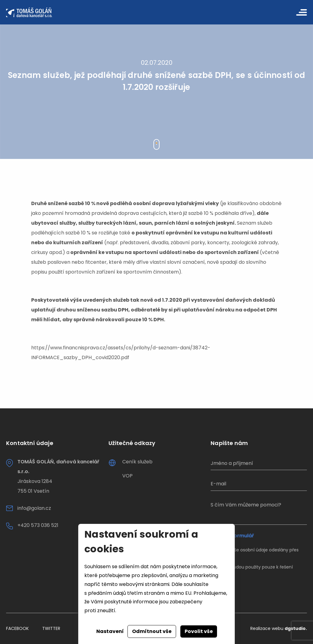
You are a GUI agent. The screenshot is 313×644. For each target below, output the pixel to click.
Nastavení (110, 631)
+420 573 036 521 (38, 525)
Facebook (17, 628)
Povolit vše (199, 631)
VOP (127, 476)
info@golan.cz (34, 508)
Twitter (51, 628)
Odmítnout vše (152, 631)
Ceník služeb (137, 462)
